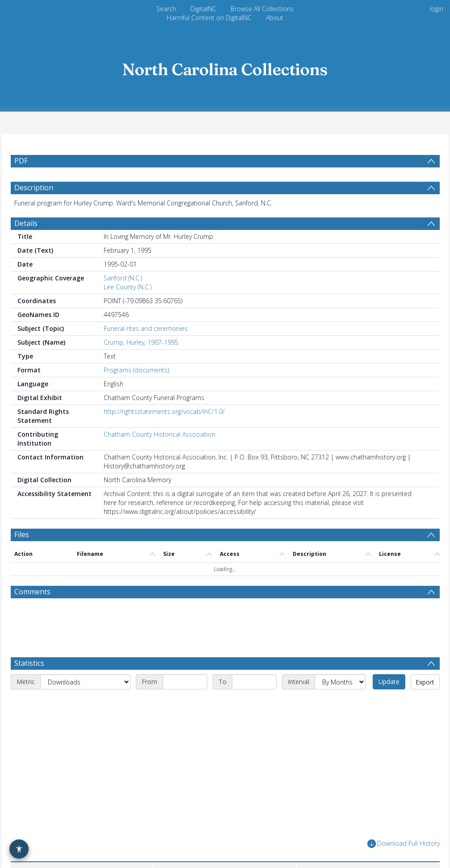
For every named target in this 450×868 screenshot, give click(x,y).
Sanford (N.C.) (123, 278)
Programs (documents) (136, 370)
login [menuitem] (437, 9)
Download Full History (404, 844)
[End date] (254, 682)
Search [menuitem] (166, 9)
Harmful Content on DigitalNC (209, 18)
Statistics (29, 663)
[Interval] (340, 682)
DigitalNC (203, 9)
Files (22, 534)
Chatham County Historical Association (160, 434)
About (275, 18)
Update (389, 682)
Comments (32, 592)
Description (34, 188)
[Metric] (85, 682)
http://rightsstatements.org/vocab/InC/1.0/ (164, 411)
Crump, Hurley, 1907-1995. (142, 342)
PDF (21, 161)
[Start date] (185, 682)
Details (26, 223)
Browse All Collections (262, 9)
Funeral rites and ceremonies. (146, 328)
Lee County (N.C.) (128, 287)
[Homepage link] (225, 67)
